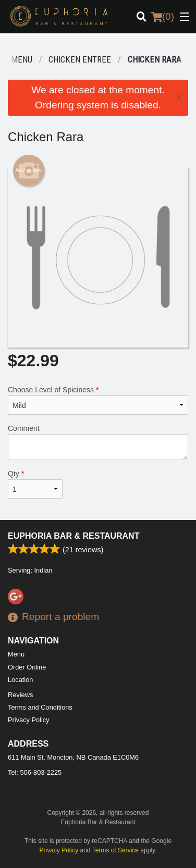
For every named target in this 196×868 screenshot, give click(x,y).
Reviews (20, 695)
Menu (16, 654)
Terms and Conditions (40, 707)
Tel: (35, 772)
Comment (98, 442)
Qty (35, 484)
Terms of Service (115, 850)
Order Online (27, 667)
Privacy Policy (29, 720)
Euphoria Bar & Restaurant (73, 536)
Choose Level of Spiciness (98, 400)
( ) (163, 17)
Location (20, 680)
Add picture (29, 170)
